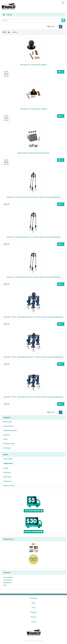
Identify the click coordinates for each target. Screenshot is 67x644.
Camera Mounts (8, 426)
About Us (34, 617)
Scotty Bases (7, 477)
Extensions (7, 435)
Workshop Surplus (9, 444)
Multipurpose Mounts (10, 430)
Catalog (9, 15)
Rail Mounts (7, 472)
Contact (34, 622)
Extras (5, 439)
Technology (34, 598)
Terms (34, 603)
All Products (7, 448)
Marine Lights (8, 422)
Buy (61, 72)
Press (34, 608)
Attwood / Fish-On (9, 486)
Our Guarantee (8, 577)
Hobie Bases (7, 481)
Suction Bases (8, 459)
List (10, 32)
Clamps (6, 468)
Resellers (34, 612)
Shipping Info (7, 583)
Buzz (5, 585)
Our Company (8, 580)
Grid (16, 32)
